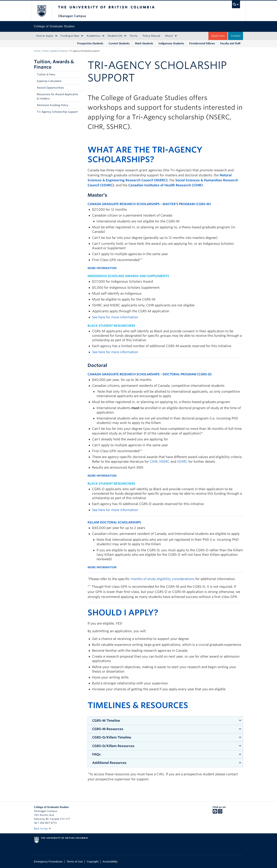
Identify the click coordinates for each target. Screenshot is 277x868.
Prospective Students (90, 43)
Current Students (119, 43)
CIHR (154, 462)
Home (37, 51)
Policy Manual (151, 36)
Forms (134, 36)
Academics (93, 36)
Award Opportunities (50, 88)
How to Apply (45, 36)
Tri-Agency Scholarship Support (57, 112)
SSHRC (182, 462)
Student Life (115, 36)
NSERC (164, 462)
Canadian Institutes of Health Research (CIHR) (166, 185)
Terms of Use (75, 861)
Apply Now (218, 36)
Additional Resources (109, 763)
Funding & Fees (70, 36)
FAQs (96, 754)
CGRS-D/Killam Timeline (112, 737)
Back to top (43, 829)
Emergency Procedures (48, 861)
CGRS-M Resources (108, 729)
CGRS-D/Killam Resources (113, 746)
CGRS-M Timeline (106, 721)
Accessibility (110, 861)
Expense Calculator (49, 81)
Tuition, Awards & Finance (55, 51)
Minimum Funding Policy (53, 105)
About (169, 36)
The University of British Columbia (42, 11)
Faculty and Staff (230, 43)
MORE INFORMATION (102, 268)
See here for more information (115, 317)
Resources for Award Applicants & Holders (58, 96)
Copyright (92, 861)
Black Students (144, 43)
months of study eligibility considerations (163, 579)
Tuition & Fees (46, 74)
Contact (236, 36)
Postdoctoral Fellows (202, 43)
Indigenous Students (171, 43)
